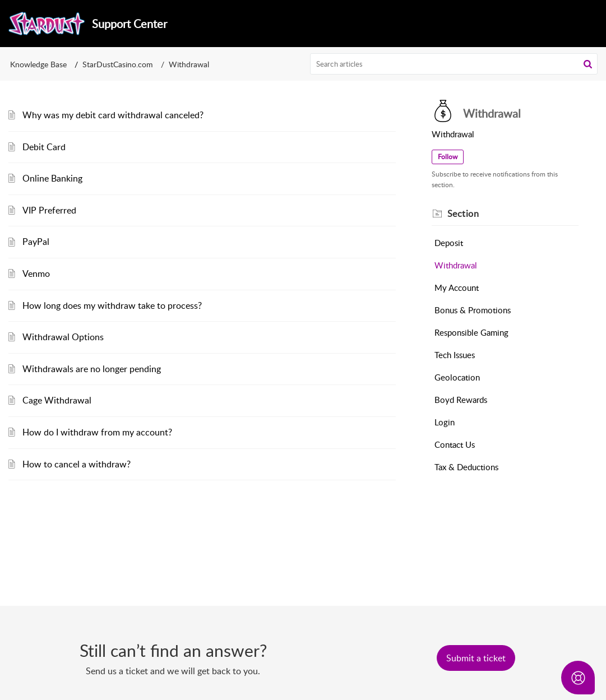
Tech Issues (455, 355)
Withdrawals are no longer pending (92, 369)
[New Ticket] (476, 658)
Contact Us (455, 444)
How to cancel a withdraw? (77, 464)
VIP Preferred (49, 210)
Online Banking (52, 178)
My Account (457, 288)
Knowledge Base (38, 64)
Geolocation (457, 377)
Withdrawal (456, 265)
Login (445, 422)
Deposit (449, 243)
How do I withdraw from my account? (97, 432)
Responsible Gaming (471, 332)
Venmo (36, 273)
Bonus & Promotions (473, 310)
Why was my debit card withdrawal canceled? (113, 115)
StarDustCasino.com (118, 64)
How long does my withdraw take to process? (112, 305)
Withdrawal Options (63, 337)
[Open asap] (578, 678)
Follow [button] (448, 157)
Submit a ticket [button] (476, 658)
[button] (588, 64)
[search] (454, 64)
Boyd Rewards (461, 400)
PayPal (36, 242)
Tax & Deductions (466, 467)
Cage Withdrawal (57, 400)
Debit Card (44, 147)
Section (463, 214)
